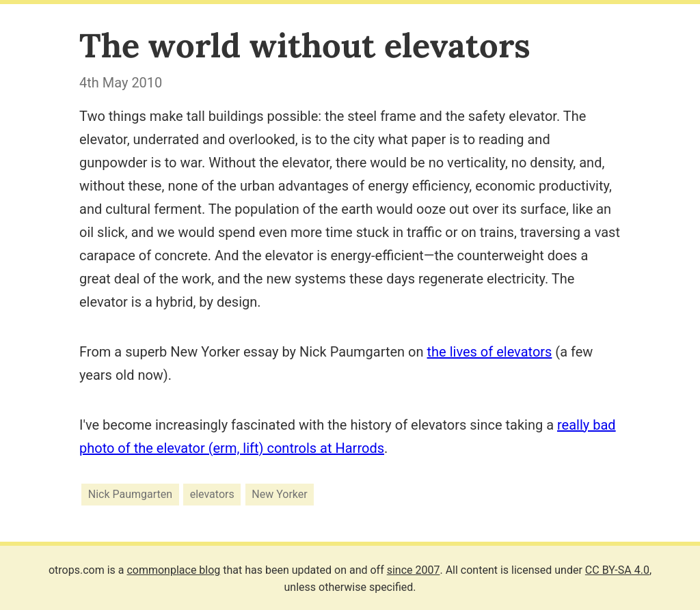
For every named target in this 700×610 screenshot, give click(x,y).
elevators (212, 494)
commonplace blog (173, 570)
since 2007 (414, 570)
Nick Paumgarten (130, 494)
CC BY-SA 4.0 (617, 570)
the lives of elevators (490, 352)
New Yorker (279, 494)
